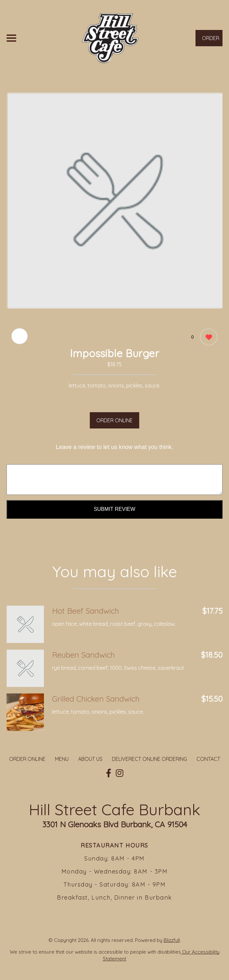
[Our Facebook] (109, 773)
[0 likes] (207, 338)
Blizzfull (172, 940)
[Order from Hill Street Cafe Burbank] (25, 624)
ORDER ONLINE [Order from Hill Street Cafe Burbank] (27, 759)
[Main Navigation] (11, 38)
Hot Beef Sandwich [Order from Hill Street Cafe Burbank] (86, 611)
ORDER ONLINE (114, 420)
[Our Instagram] (120, 773)
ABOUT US (90, 759)
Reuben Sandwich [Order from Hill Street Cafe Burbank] (83, 655)
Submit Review (114, 509)
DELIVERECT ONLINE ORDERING (149, 759)
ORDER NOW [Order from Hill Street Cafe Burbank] (211, 41)
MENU (62, 759)
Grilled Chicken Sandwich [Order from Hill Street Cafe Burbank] (96, 699)
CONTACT (208, 759)
